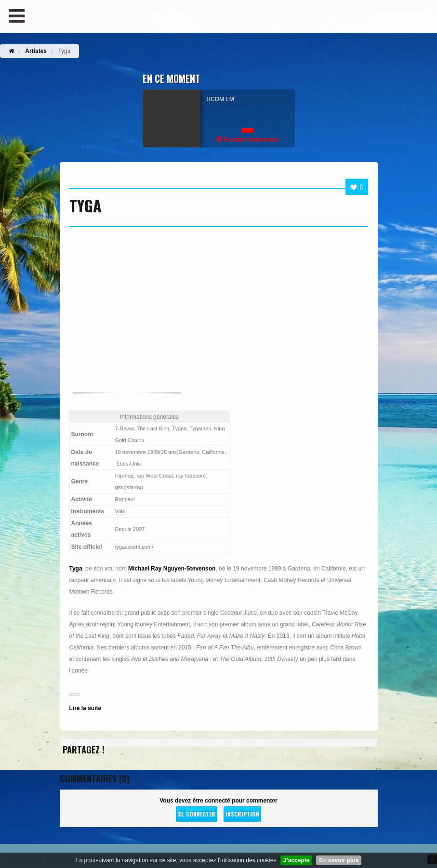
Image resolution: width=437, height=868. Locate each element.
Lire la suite (86, 708)
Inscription (242, 814)
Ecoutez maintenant (247, 139)
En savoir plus (339, 860)
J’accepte (297, 860)
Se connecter (197, 814)
